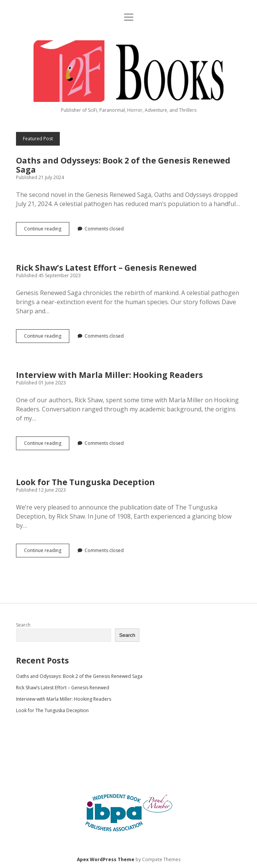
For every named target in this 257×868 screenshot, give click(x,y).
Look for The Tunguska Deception (85, 482)
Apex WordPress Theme (106, 859)
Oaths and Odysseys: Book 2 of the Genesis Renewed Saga (123, 165)
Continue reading (47, 230)
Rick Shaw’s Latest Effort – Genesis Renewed (106, 268)
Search (23, 625)
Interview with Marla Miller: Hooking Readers (109, 375)
